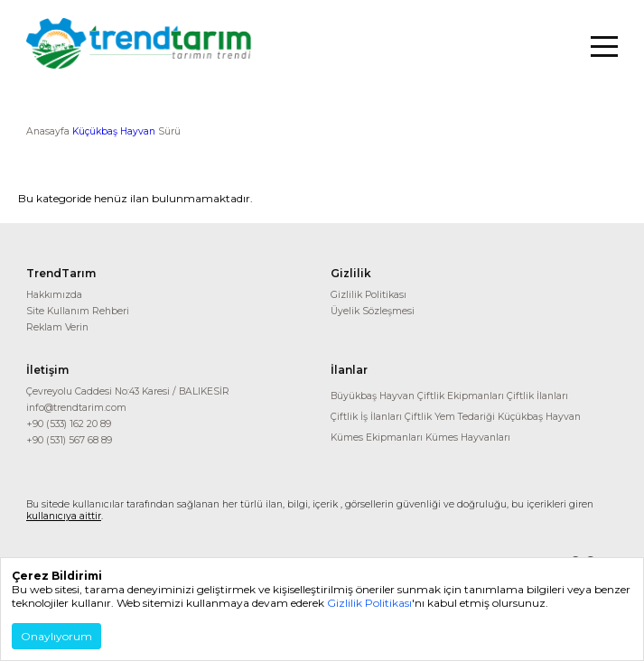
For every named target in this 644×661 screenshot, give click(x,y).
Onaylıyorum (56, 636)
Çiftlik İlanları (537, 396)
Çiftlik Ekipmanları (461, 396)
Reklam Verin (57, 327)
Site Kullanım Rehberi (78, 311)
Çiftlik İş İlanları (366, 417)
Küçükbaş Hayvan (114, 131)
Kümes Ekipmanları (377, 438)
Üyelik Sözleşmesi (373, 311)
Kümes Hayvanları (468, 438)
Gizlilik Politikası (369, 295)
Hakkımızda (54, 295)
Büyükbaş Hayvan (373, 396)
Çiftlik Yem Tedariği (450, 417)
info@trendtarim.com (76, 408)
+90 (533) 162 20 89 (69, 424)
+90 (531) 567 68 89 (69, 440)
